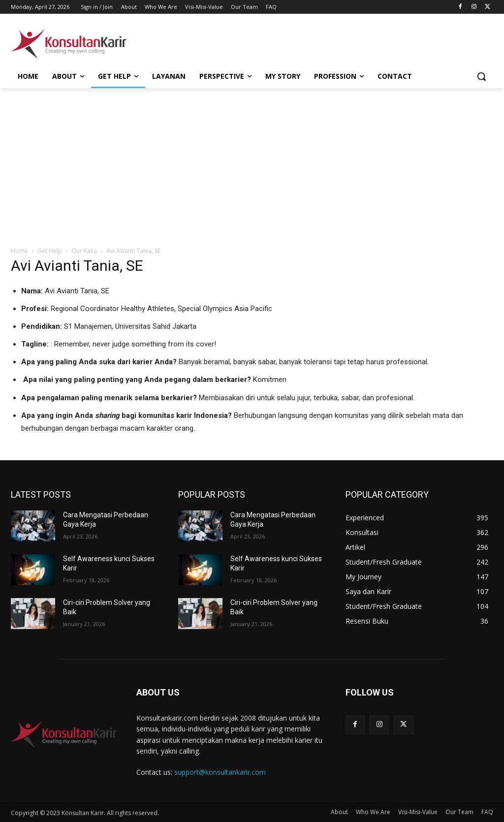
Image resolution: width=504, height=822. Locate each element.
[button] (481, 76)
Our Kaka (84, 251)
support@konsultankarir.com (220, 772)
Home (19, 251)
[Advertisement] (242, 42)
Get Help (50, 251)
